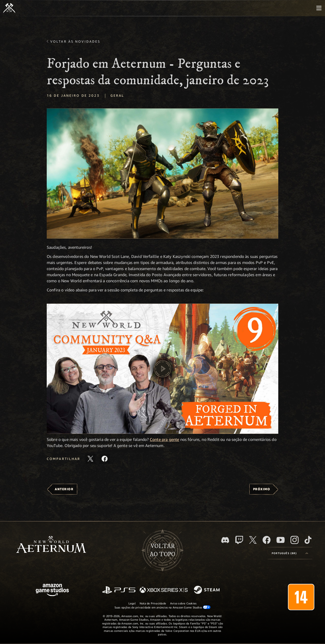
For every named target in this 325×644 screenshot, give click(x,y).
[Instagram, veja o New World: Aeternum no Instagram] (295, 540)
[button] (162, 174)
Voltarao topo (162, 550)
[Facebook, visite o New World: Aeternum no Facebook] (267, 540)
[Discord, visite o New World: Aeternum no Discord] (225, 540)
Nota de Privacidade (153, 603)
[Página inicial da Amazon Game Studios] (52, 591)
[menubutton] (319, 8)
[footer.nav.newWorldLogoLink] (51, 545)
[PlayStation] (119, 590)
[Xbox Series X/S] (164, 590)
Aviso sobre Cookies (183, 603)
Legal (132, 603)
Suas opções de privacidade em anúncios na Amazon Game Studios (163, 607)
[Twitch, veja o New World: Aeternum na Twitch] (239, 540)
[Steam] (207, 590)
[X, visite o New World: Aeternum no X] (253, 540)
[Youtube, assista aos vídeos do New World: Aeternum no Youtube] (281, 540)
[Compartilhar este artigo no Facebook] (105, 459)
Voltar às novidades (75, 41)
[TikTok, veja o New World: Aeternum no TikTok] (308, 540)
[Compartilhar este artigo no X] (90, 459)
